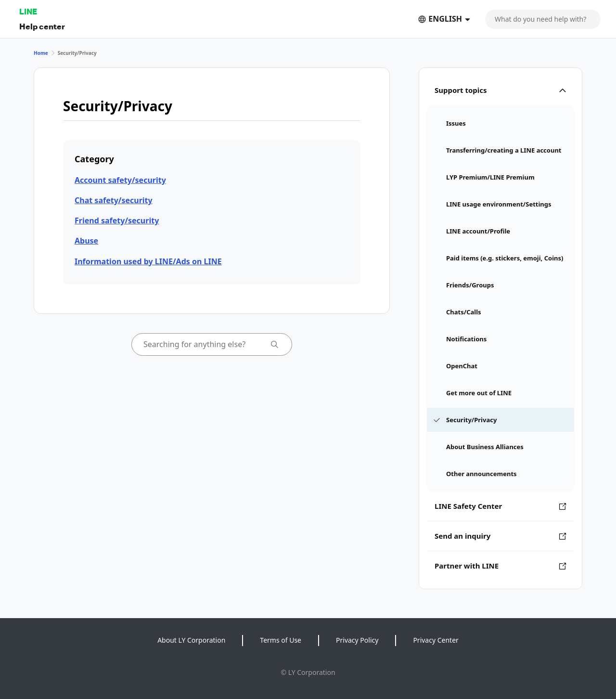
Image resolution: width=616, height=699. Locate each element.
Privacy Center (436, 640)
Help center (42, 26)
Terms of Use (281, 640)
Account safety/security (120, 180)
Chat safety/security (114, 200)
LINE (28, 11)
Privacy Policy (357, 640)
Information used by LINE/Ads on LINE (148, 261)
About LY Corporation (191, 640)
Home (41, 53)
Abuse (86, 241)
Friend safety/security (117, 220)
